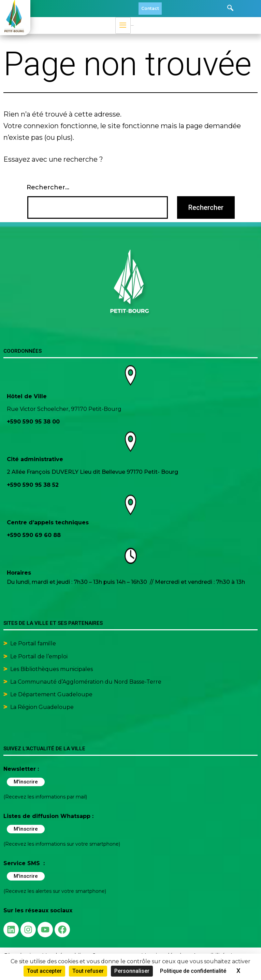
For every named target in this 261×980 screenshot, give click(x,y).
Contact (150, 8)
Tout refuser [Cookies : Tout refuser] (88, 971)
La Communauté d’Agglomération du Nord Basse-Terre (86, 682)
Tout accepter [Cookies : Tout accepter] (44, 971)
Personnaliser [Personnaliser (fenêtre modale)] (132, 971)
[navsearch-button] (230, 9)
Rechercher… (48, 187)
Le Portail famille (34, 643)
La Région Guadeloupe (42, 707)
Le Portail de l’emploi (39, 656)
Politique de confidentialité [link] (193, 971)
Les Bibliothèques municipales (52, 669)
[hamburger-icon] (123, 25)
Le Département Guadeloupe (51, 694)
